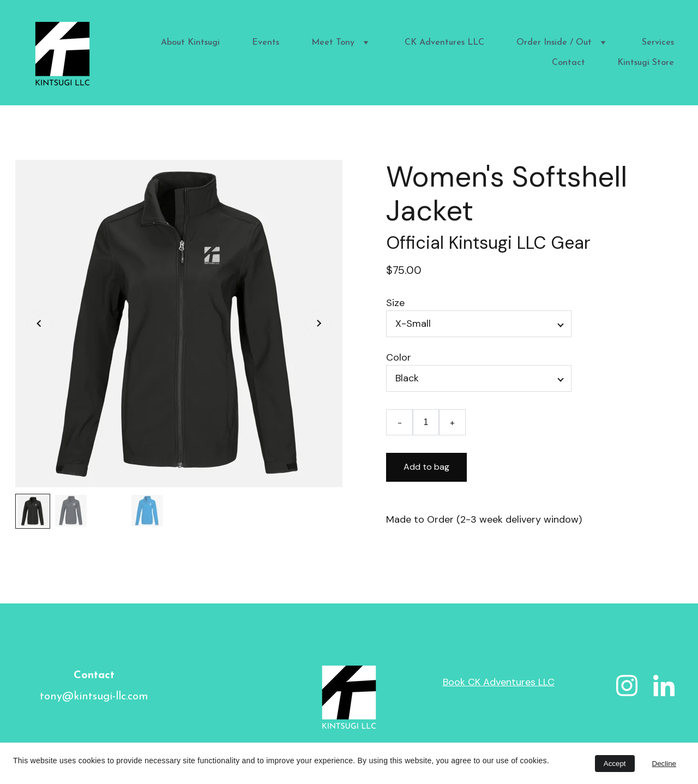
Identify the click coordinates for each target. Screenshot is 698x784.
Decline (664, 764)
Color (399, 357)
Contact (568, 63)
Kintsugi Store (646, 63)
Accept (615, 764)
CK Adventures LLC (444, 43)
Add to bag (426, 467)
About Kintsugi (190, 43)
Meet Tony (333, 43)
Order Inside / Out (554, 43)
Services (658, 43)
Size (395, 303)
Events (266, 43)
